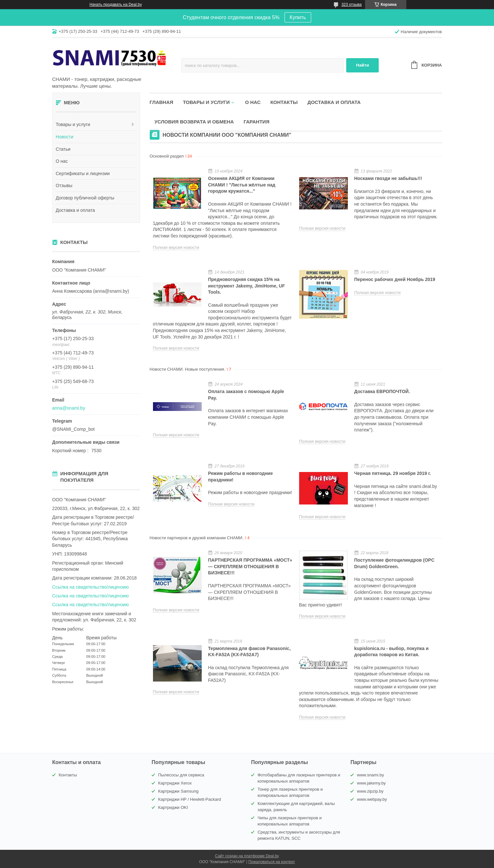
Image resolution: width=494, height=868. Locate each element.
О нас (62, 161)
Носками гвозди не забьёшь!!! (388, 178)
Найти (362, 65)
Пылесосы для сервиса (181, 775)
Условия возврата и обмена (194, 122)
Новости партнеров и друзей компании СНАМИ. (197, 538)
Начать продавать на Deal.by (116, 5)
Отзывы (64, 185)
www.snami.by (370, 775)
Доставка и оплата (76, 210)
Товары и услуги (73, 124)
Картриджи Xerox (175, 783)
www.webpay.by (372, 799)
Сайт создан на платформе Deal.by (247, 856)
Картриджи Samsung (178, 791)
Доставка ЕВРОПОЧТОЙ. (382, 391)
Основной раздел (167, 156)
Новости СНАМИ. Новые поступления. (188, 369)
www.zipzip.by (370, 791)
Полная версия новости (176, 247)
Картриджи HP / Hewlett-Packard (190, 799)
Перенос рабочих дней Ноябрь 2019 (395, 279)
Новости (65, 137)
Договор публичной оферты (85, 198)
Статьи (63, 149)
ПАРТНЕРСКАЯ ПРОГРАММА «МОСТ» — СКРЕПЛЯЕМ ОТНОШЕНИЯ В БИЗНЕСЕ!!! (250, 566)
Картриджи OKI (173, 807)
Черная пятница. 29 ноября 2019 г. (393, 473)
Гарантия (256, 122)
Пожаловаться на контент (272, 862)
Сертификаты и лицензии (83, 173)
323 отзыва (351, 5)
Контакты (284, 102)
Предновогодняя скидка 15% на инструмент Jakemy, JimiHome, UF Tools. (247, 286)
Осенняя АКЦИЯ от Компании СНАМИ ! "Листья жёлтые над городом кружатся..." (242, 185)
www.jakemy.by (371, 783)
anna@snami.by (69, 408)
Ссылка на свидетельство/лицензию (91, 587)
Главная (162, 102)
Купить (298, 17)
